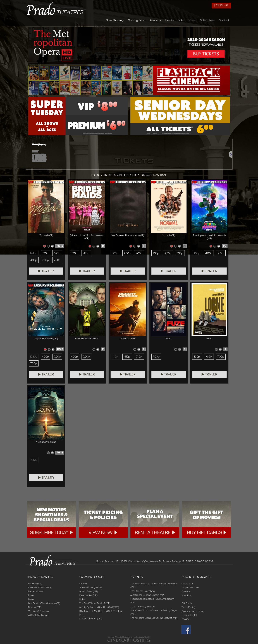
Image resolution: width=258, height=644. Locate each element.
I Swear (83, 583)
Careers (186, 591)
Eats (181, 20)
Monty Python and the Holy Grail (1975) (99, 607)
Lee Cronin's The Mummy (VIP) (44, 603)
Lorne (31, 599)
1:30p (45, 253)
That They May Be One (143, 606)
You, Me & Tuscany (39, 611)
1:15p (115, 357)
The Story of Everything (143, 591)
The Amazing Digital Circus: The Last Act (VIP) (154, 618)
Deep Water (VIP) (88, 595)
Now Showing (115, 20)
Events (169, 20)
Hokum (83, 599)
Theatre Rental (189, 615)
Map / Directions (190, 587)
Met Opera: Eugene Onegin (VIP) (147, 595)
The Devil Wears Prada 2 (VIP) (95, 603)
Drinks (192, 20)
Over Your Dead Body (40, 587)
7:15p (221, 253)
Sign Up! (221, 5)
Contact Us (187, 583)
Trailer (46, 271)
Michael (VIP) (35, 583)
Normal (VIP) (35, 607)
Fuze (31, 595)
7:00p (45, 260)
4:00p (127, 253)
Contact (224, 20)
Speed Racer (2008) (90, 587)
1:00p (115, 253)
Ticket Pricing (188, 607)
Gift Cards (187, 603)
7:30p (57, 260)
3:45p (57, 253)
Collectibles (207, 20)
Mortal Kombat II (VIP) (91, 619)
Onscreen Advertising (193, 611)
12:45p (34, 253)
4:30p (34, 260)
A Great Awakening (38, 615)
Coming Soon (137, 20)
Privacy (185, 619)
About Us (186, 595)
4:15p (86, 253)
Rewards (155, 20)
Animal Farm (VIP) (89, 591)
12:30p (34, 357)
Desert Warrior (36, 591)
